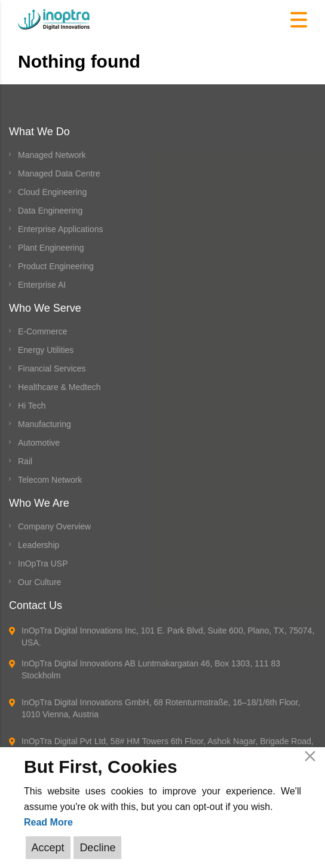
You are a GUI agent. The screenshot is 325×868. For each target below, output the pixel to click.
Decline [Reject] (97, 848)
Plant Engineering (51, 248)
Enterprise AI (42, 285)
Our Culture (39, 582)
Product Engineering (56, 266)
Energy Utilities (46, 350)
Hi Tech (32, 406)
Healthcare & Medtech (59, 387)
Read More (48, 822)
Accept (48, 848)
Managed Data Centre (59, 173)
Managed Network (52, 155)
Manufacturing (45, 424)
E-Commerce (42, 331)
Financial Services (52, 368)
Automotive (39, 443)
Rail (25, 461)
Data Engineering (50, 211)
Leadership (39, 545)
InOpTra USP (43, 564)
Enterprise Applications (60, 229)
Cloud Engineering (52, 192)
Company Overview (54, 526)
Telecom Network (50, 480)
